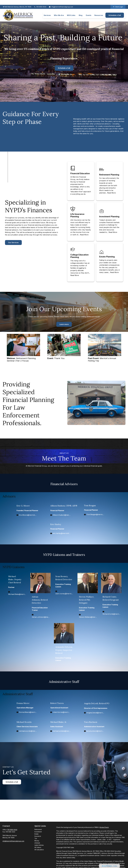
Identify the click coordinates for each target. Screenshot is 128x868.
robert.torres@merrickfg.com (62, 712)
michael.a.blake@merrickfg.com (62, 731)
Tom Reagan (90, 505)
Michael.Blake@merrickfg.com (17, 594)
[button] (47, 10)
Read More (111, 193)
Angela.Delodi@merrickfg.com (95, 713)
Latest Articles (39, 845)
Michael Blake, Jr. (58, 722)
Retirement (38, 829)
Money (37, 841)
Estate (36, 834)
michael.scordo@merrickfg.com (28, 731)
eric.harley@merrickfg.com (62, 533)
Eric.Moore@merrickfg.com (28, 515)
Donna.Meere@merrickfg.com (28, 712)
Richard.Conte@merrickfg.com (111, 614)
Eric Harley (56, 524)
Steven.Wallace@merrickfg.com (88, 617)
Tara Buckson (91, 722)
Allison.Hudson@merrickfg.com (62, 515)
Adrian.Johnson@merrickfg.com (41, 617)
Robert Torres (57, 703)
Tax (36, 838)
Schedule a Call (64, 68)
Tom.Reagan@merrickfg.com (95, 514)
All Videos (38, 847)
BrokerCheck (104, 827)
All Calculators (39, 850)
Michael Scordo (24, 722)
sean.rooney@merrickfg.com (64, 594)
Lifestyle (37, 843)
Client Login (118, 2)
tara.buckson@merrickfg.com (95, 731)
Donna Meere (23, 703)
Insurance (38, 836)
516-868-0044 (40, 2)
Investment (38, 832)
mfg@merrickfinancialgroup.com (61, 2)
